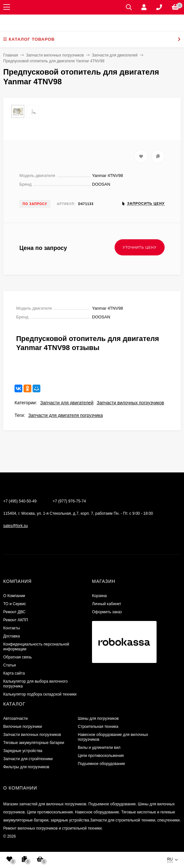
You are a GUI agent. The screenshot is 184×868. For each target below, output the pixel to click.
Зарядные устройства (23, 751)
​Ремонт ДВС (14, 612)
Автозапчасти (15, 718)
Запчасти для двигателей (67, 403)
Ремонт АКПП (16, 620)
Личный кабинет (107, 604)
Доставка (12, 636)
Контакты (12, 628)
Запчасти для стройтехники (28, 759)
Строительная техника (98, 727)
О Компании (14, 596)
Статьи (10, 665)
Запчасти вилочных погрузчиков (130, 403)
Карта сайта (14, 673)
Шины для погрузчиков (98, 718)
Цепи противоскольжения (101, 756)
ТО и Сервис (15, 604)
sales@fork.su (15, 526)
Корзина (99, 596)
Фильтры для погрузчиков (26, 767)
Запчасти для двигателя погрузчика (65, 415)
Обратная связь (17, 657)
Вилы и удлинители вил (99, 748)
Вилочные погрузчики (23, 727)
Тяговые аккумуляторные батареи (34, 743)
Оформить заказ (107, 612)
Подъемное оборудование (101, 764)
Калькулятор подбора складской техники (40, 694)
